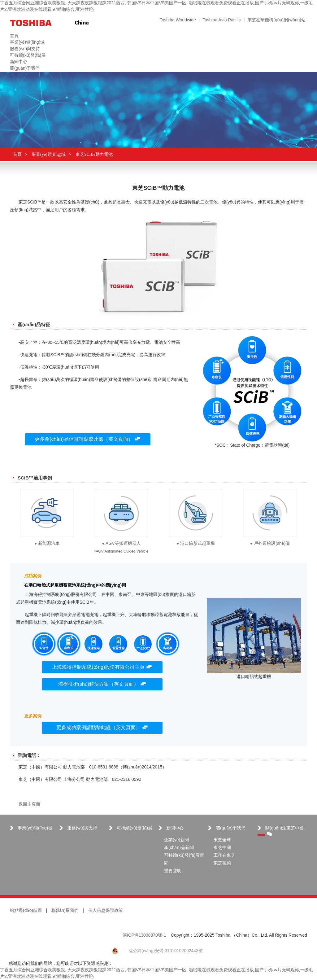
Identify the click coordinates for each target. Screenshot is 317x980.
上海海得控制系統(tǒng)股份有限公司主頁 (102, 667)
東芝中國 (222, 848)
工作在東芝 (224, 856)
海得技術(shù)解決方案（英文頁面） (102, 684)
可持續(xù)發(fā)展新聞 (184, 860)
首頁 (17, 154)
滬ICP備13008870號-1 (144, 936)
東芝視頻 (222, 863)
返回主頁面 (29, 805)
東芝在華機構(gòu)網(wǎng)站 (276, 20)
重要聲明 (173, 871)
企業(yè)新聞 (176, 840)
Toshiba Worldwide (178, 20)
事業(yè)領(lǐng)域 (49, 154)
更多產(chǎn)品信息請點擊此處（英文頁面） (87, 439)
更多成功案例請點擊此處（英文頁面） (102, 728)
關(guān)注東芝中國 (284, 831)
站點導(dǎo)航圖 (26, 911)
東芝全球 (222, 840)
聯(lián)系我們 (65, 911)
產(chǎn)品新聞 (179, 848)
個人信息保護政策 (106, 911)
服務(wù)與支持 (82, 828)
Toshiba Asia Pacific (222, 20)
